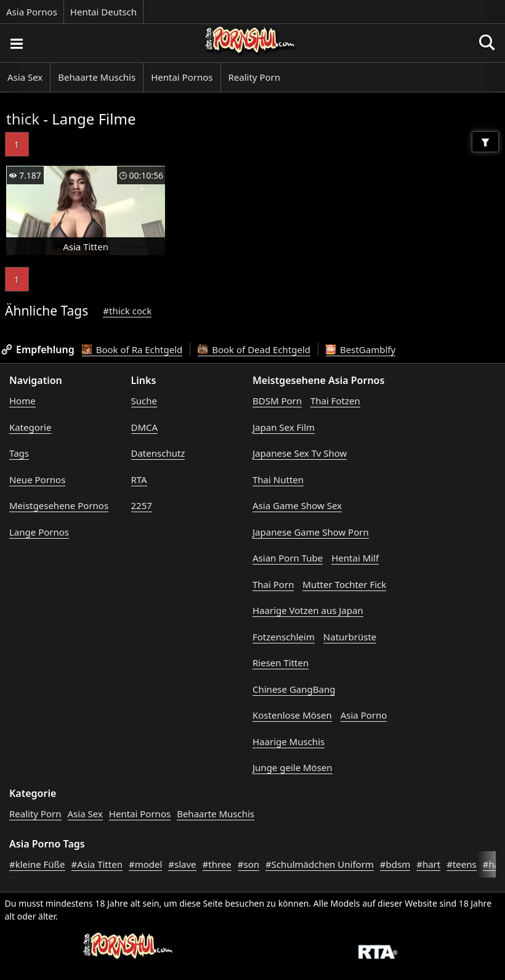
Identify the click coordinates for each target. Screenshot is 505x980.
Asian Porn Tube (288, 558)
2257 (142, 505)
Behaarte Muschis (97, 77)
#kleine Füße (37, 864)
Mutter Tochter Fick (344, 584)
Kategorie (30, 427)
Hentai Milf (355, 558)
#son (248, 864)
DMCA (145, 427)
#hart (428, 864)
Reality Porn (255, 77)
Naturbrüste (350, 637)
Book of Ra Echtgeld (132, 349)
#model (145, 864)
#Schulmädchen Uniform (320, 864)
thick (23, 119)
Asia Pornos (32, 12)
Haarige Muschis (289, 741)
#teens (461, 864)
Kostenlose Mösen (292, 715)
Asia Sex (25, 77)
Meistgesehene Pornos (59, 505)
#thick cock (127, 311)
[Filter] (485, 142)
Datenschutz (158, 453)
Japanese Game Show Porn (311, 532)
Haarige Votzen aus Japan (308, 610)
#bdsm (395, 864)
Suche (144, 401)
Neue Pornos (37, 480)
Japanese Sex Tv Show (300, 453)
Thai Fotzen (335, 401)
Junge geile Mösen (293, 767)
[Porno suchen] (16, 43)
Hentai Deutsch (103, 12)
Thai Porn (273, 584)
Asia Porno (364, 715)
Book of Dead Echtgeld (254, 349)
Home (22, 401)
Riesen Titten (281, 663)
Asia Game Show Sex (297, 505)
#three (217, 864)
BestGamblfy (361, 349)
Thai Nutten (278, 480)
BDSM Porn (277, 401)
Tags (19, 453)
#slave (182, 864)
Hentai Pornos (182, 77)
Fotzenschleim (284, 637)
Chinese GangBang (294, 689)
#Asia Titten (97, 864)
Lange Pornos (39, 532)
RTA (139, 480)
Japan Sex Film (284, 427)
